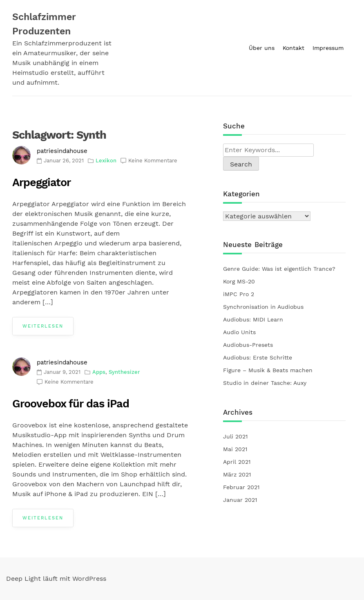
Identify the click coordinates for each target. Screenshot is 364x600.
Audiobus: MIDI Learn (253, 319)
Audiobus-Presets (249, 345)
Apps (99, 372)
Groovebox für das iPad (71, 404)
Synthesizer (124, 372)
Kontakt (294, 48)
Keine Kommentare (153, 161)
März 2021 (237, 474)
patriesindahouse (62, 151)
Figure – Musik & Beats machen (268, 370)
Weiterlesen (43, 326)
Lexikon (106, 161)
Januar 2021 (240, 500)
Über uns (262, 48)
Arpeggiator (41, 182)
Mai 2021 (235, 449)
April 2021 (237, 462)
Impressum (328, 48)
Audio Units (240, 332)
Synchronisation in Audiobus (263, 307)
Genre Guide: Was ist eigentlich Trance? (279, 269)
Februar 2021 (241, 487)
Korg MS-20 (239, 281)
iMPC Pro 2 (239, 294)
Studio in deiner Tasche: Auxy (265, 383)
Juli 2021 (235, 436)
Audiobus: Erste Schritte (258, 357)
